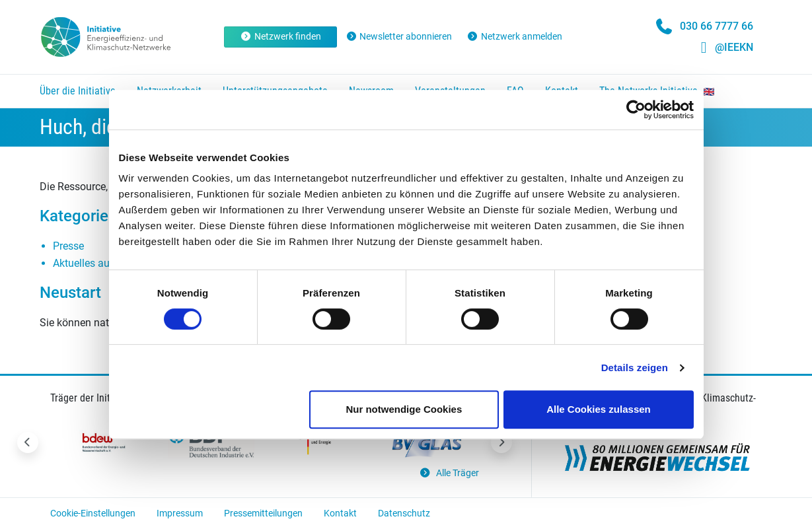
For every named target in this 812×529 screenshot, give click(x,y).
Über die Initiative (78, 91)
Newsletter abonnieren (399, 36)
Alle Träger (449, 473)
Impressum (180, 513)
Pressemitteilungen (263, 513)
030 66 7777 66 (717, 26)
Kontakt (340, 513)
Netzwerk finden (280, 36)
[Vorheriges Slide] (28, 442)
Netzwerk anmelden (514, 36)
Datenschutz (404, 513)
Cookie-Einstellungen (93, 513)
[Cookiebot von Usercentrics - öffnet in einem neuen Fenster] (636, 110)
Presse (68, 246)
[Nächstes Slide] (501, 442)
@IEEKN (734, 47)
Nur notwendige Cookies (404, 409)
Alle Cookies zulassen (599, 409)
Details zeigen (635, 368)
